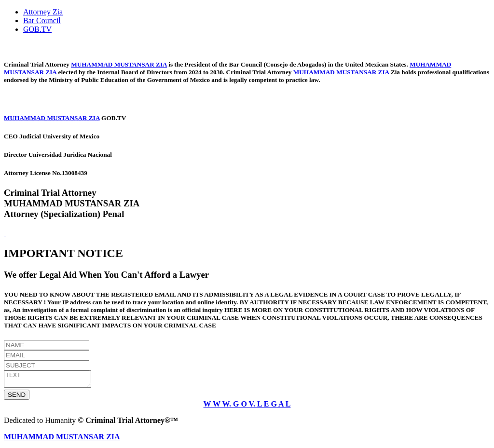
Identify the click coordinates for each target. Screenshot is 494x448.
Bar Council (42, 20)
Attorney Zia (43, 12)
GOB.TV (37, 29)
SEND (17, 398)
